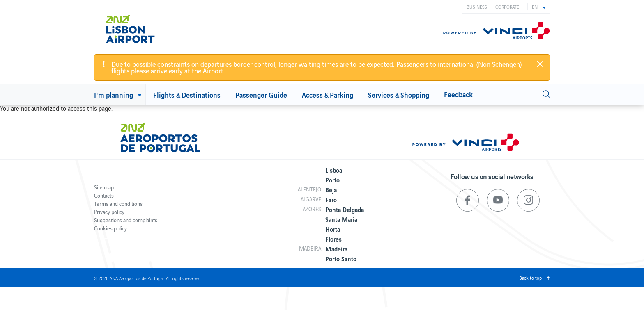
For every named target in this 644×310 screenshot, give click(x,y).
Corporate (507, 7)
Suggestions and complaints (126, 220)
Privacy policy (109, 212)
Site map (104, 187)
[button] (539, 7)
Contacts (104, 195)
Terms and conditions (118, 204)
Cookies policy (110, 228)
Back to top (530, 278)
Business (477, 7)
